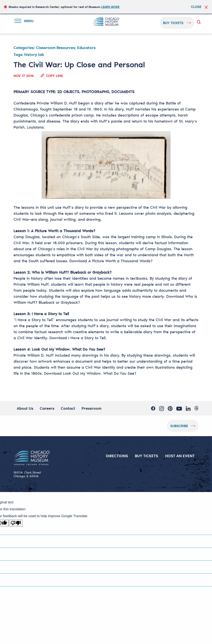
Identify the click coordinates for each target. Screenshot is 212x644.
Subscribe (179, 426)
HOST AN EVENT (180, 456)
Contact (68, 408)
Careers (47, 408)
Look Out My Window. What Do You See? (100, 373)
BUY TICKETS (147, 456)
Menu (25, 22)
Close (196, 7)
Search (200, 22)
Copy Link (55, 75)
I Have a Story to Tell (87, 338)
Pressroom (92, 408)
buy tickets (173, 23)
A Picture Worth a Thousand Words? (120, 261)
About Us (25, 408)
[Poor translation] (16, 523)
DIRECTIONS (117, 456)
